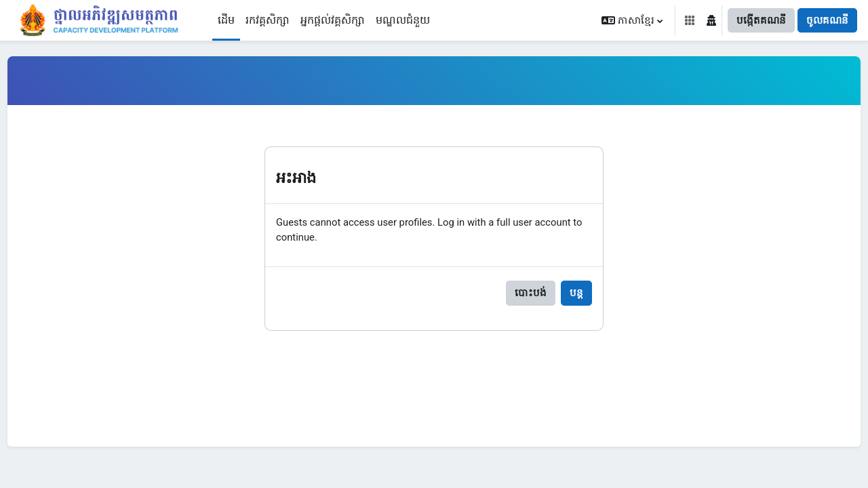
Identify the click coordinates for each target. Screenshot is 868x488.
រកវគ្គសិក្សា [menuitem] (268, 20)
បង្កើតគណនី (761, 20)
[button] (632, 20)
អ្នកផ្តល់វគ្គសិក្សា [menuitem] (333, 20)
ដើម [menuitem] (226, 20)
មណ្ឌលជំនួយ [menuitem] (403, 20)
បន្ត (576, 296)
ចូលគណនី (827, 20)
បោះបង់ (531, 296)
